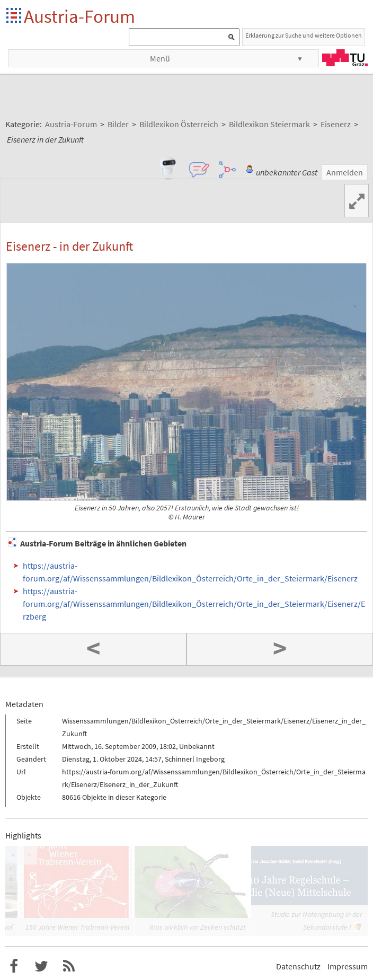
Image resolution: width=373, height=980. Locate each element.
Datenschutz (298, 966)
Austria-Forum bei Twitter (41, 966)
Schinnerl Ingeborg (195, 759)
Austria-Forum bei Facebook (14, 966)
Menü (160, 58)
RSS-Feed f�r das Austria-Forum (69, 966)
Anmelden (345, 172)
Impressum (348, 966)
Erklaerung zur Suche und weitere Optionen (304, 35)
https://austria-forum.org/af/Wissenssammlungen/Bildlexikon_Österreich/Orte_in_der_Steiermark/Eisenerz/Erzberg (194, 604)
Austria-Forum (79, 16)
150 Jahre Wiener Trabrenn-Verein (77, 927)
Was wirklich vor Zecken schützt (198, 927)
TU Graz (345, 58)
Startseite (15, 16)
